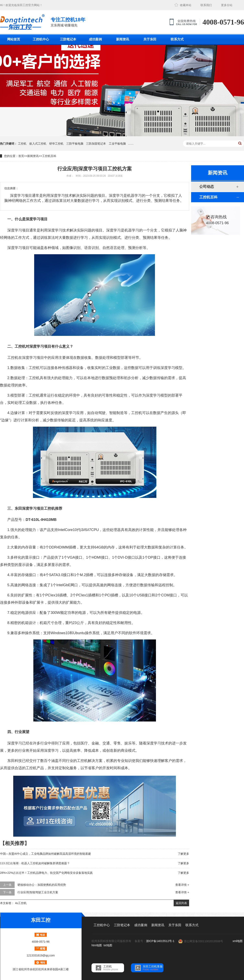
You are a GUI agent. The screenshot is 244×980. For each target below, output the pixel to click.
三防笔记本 (68, 39)
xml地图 (238, 941)
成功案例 (95, 39)
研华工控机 (56, 144)
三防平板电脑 (75, 144)
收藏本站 (186, 5)
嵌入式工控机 (38, 144)
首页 (21, 156)
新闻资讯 (123, 39)
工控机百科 (49, 156)
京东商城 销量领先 (68, 22)
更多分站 (227, 5)
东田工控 (23, 5)
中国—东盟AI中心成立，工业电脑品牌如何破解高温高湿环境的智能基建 (45, 854)
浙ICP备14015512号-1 (160, 941)
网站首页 (14, 39)
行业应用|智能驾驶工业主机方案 (38, 892)
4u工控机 (21, 903)
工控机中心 (41, 39)
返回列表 (181, 903)
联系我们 (206, 5)
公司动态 (207, 187)
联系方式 (177, 39)
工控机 (22, 144)
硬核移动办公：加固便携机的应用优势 (42, 885)
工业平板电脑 (117, 144)
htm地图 (97, 945)
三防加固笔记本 (96, 144)
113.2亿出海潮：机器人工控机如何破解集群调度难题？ (35, 863)
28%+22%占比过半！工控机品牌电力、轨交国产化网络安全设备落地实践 (46, 873)
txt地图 (108, 945)
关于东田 (150, 39)
